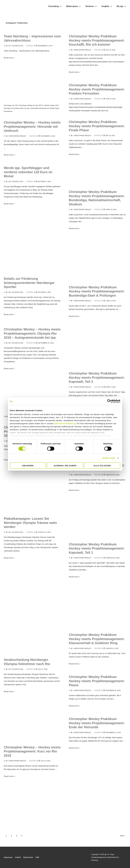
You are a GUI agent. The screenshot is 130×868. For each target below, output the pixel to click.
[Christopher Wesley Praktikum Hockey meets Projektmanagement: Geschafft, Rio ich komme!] (110, 50)
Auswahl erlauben (65, 466)
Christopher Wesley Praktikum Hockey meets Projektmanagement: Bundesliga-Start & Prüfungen (97, 291)
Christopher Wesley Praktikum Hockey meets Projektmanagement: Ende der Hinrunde (97, 723)
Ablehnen (28, 466)
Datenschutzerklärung (65, 423)
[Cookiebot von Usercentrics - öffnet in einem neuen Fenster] (109, 401)
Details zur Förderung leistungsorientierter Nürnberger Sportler (29, 283)
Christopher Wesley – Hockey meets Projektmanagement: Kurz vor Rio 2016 (32, 751)
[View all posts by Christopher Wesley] (17, 136)
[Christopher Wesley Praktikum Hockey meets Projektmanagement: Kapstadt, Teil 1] (113, 558)
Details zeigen (109, 458)
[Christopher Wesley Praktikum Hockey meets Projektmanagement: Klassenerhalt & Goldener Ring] (112, 648)
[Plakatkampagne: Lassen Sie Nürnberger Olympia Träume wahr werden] (44, 532)
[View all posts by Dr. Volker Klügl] (15, 46)
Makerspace (74, 6)
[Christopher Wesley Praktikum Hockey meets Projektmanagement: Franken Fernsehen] (111, 99)
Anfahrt (18, 857)
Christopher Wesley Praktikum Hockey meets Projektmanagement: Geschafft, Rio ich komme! (97, 40)
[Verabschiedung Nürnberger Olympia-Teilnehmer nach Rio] (43, 669)
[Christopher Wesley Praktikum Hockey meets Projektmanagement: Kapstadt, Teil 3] (111, 387)
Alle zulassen (102, 466)
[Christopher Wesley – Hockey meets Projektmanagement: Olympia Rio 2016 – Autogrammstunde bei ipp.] (46, 343)
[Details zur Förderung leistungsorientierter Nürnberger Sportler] (44, 292)
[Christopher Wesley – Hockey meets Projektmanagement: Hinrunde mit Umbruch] (48, 136)
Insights (107, 6)
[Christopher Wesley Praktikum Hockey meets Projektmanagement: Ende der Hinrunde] (113, 733)
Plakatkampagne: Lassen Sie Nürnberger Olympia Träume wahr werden (30, 523)
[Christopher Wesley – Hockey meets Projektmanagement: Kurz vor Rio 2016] (45, 761)
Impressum (8, 857)
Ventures (91, 6)
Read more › (9, 58)
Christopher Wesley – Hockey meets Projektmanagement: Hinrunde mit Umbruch (32, 127)
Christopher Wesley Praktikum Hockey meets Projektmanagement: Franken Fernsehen (97, 89)
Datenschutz (28, 857)
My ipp (122, 6)
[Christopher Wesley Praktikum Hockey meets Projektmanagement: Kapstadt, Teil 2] (113, 475)
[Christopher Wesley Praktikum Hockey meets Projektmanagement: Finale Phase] (110, 136)
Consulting (55, 6)
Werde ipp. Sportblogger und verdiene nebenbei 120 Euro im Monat (28, 172)
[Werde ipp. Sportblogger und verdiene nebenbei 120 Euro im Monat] (44, 182)
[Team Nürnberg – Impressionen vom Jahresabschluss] (45, 46)
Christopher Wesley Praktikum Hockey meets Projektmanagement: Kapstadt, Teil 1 (97, 548)
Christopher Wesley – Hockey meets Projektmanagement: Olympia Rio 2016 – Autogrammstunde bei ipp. (32, 333)
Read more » (10, 155)
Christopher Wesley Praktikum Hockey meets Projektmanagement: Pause (97, 681)
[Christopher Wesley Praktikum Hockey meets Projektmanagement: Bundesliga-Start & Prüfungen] (111, 301)
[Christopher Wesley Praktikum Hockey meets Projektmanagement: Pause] (113, 690)
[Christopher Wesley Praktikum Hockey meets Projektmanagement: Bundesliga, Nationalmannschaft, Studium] (111, 210)
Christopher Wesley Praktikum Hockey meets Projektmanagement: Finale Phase (97, 126)
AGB (37, 857)
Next (122, 836)
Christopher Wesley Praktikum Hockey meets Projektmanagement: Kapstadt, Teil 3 (97, 377)
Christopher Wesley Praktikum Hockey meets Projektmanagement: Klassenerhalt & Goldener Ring (97, 639)
